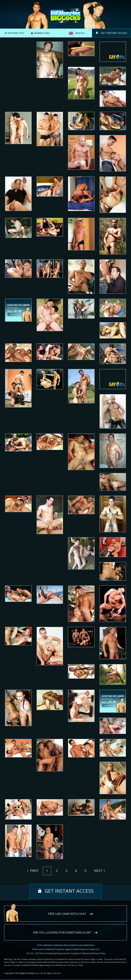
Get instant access (113, 33)
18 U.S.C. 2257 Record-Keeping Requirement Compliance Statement (59, 953)
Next (98, 871)
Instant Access (76, 945)
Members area (42, 33)
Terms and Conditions (43, 949)
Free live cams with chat (67, 914)
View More (90, 945)
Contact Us (93, 949)
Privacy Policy (99, 953)
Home (40, 945)
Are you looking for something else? (62, 932)
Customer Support (64, 949)
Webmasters (80, 949)
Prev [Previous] (34, 871)
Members (49, 945)
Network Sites (16, 33)
